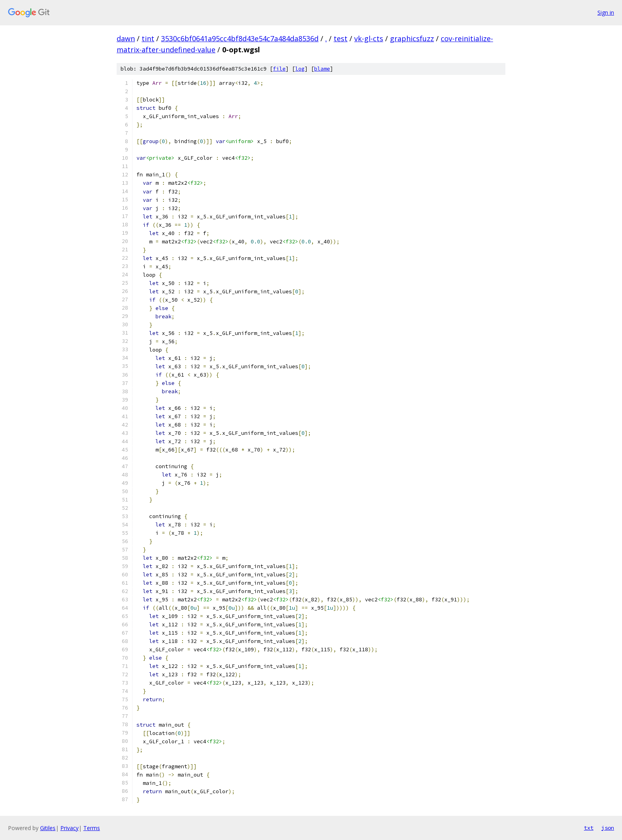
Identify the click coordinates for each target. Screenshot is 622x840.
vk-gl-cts (369, 38)
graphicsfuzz (412, 38)
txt (589, 828)
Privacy (69, 828)
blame (322, 69)
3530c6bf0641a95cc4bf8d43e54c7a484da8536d (240, 38)
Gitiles (48, 828)
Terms (92, 828)
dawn (126, 38)
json (608, 828)
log (300, 69)
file (279, 69)
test (341, 38)
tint (148, 38)
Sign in (606, 12)
